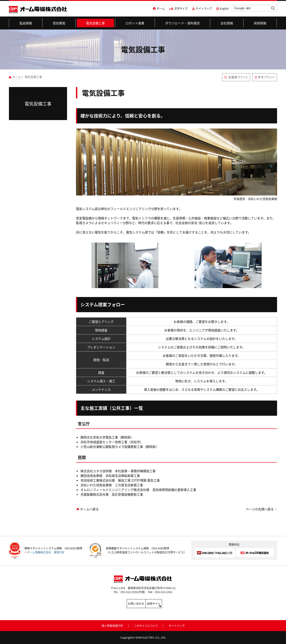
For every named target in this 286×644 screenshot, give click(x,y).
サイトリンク (177, 625)
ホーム (161, 8)
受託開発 (59, 23)
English (224, 8)
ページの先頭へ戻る (260, 509)
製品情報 (26, 23)
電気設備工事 (96, 23)
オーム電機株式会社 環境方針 (46, 552)
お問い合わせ (123, 604)
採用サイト (163, 604)
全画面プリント (236, 77)
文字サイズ (181, 8)
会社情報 (227, 23)
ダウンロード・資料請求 (183, 23)
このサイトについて (146, 625)
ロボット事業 (135, 23)
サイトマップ (204, 8)
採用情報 (260, 23)
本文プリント (265, 77)
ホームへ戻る (89, 509)
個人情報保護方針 (112, 625)
